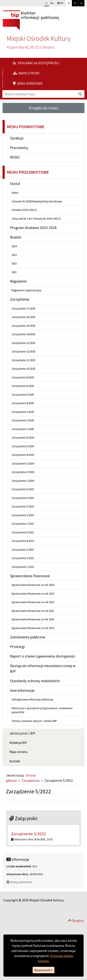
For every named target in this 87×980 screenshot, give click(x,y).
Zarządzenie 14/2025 (23, 334)
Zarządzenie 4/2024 (23, 455)
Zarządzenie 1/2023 (23, 524)
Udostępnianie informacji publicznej (32, 699)
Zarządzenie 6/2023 (23, 489)
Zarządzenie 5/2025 (23, 395)
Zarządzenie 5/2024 (23, 446)
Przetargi (17, 647)
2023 (14, 255)
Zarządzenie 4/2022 (23, 541)
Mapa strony (26, 73)
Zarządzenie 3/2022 (23, 550)
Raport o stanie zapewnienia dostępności (43, 656)
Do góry (76, 920)
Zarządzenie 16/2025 (23, 317)
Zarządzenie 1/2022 (23, 567)
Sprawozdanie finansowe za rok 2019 (33, 628)
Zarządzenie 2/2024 (23, 472)
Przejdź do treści (43, 108)
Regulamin (18, 281)
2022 (14, 263)
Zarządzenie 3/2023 (23, 506)
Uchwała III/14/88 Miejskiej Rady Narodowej (37, 201)
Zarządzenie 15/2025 (23, 326)
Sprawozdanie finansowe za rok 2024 (33, 585)
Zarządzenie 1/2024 (23, 481)
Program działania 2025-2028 (33, 228)
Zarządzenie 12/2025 (23, 352)
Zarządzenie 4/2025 (23, 403)
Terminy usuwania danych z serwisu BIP (34, 721)
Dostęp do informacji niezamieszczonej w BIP (43, 669)
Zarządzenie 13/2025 (23, 343)
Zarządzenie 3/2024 (23, 464)
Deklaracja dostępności (36, 63)
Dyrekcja (17, 138)
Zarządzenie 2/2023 (23, 515)
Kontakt (15, 761)
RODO (15, 157)
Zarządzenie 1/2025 (23, 429)
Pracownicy (19, 148)
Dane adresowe (28, 83)
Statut (15, 184)
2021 (14, 272)
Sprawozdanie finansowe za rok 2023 (33, 594)
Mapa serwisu (18, 752)
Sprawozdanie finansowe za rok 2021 (33, 611)
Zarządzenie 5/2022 (23, 532)
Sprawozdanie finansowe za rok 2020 (33, 619)
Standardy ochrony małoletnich (35, 681)
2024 (14, 246)
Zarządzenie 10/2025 (23, 369)
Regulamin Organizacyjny (26, 290)
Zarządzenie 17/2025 (23, 309)
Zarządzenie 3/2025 (23, 412)
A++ (61, 3)
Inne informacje (22, 690)
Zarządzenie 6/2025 (23, 386)
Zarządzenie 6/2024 (23, 438)
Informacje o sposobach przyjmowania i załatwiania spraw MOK (42, 710)
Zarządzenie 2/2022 (23, 558)
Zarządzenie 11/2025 (23, 360)
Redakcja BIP (18, 743)
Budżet (16, 237)
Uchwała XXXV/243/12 (24, 210)
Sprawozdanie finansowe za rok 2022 (33, 602)
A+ (53, 3)
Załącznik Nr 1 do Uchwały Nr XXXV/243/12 (36, 219)
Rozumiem (43, 970)
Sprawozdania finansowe (30, 576)
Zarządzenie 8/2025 (23, 377)
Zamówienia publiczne (28, 637)
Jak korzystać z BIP (22, 733)
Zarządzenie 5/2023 (23, 498)
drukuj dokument (19, 882)
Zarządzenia (20, 299)
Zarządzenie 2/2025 (23, 420)
